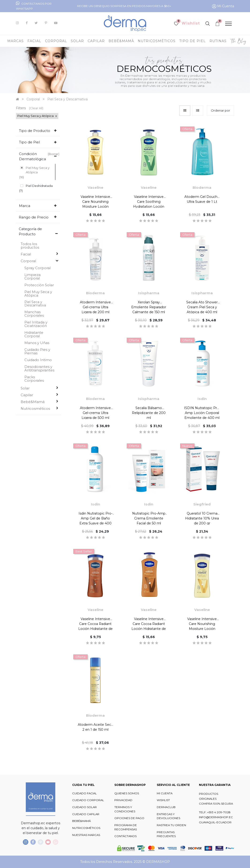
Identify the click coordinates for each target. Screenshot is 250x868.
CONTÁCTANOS (125, 836)
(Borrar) (54, 154)
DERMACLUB (166, 807)
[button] (220, 111)
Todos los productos (30, 246)
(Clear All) (36, 108)
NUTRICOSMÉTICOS (86, 828)
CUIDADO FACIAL (84, 793)
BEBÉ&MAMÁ (81, 821)
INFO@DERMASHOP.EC (216, 817)
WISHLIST (163, 800)
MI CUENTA (165, 793)
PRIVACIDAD (123, 800)
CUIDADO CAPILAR (86, 814)
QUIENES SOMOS (127, 793)
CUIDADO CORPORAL (88, 800)
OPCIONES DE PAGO (129, 818)
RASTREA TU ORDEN (171, 825)
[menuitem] (238, 41)
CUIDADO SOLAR (84, 807)
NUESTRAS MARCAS (86, 835)
